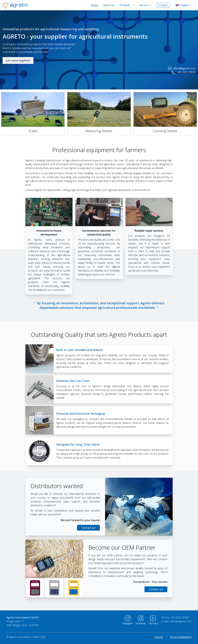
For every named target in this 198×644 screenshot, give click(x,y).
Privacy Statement (181, 637)
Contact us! (88, 528)
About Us (109, 5)
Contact (163, 5)
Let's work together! (18, 60)
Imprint (159, 637)
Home (94, 5)
